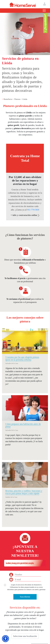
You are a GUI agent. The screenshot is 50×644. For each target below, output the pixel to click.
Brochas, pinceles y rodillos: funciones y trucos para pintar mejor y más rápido (24, 492)
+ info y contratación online (25, 215)
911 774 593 (33, 210)
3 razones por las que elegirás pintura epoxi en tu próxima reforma (22, 358)
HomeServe (8, 99)
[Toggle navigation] (44, 11)
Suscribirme (25, 597)
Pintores (18, 99)
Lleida (25, 99)
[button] (5, 639)
